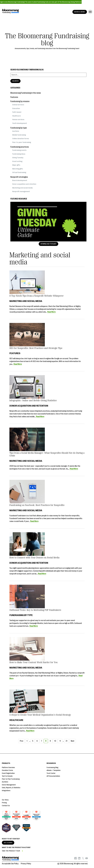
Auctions (16, 131)
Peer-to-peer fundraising (22, 142)
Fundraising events (19, 150)
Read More (51, 312)
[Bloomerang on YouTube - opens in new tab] (87, 859)
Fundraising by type (21, 615)
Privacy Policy (26, 864)
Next (73, 741)
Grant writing (17, 161)
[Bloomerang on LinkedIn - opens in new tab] (79, 859)
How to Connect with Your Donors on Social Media (34, 558)
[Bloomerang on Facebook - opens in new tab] (76, 859)
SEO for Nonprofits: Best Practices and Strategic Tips (36, 348)
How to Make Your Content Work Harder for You (33, 662)
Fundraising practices (20, 147)
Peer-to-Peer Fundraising (11, 779)
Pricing (4, 803)
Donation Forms (7, 770)
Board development (20, 180)
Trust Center (51, 773)
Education (16, 108)
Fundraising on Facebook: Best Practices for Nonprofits (37, 505)
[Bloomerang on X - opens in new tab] (83, 859)
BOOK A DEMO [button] (80, 12)
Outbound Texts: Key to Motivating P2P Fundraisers (35, 610)
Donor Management (9, 785)
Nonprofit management (21, 191)
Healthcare (16, 720)
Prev (22, 741)
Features (15, 353)
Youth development (20, 123)
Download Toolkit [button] (48, 244)
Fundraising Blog (52, 768)
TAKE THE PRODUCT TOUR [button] (11, 851)
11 (60, 741)
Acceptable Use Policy (10, 864)
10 (55, 741)
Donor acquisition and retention (29, 406)
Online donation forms (21, 139)
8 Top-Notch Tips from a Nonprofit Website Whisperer (37, 296)
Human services (18, 119)
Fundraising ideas (19, 154)
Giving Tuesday (18, 158)
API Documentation (53, 776)
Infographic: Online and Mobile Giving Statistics (33, 400)
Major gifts (16, 165)
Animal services (18, 105)
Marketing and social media (26, 301)
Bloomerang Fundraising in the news (26, 93)
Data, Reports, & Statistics (11, 788)
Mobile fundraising (19, 135)
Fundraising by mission (20, 101)
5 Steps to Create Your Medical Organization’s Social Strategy (40, 715)
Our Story (5, 800)
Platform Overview (8, 768)
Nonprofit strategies (19, 177)
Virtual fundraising (19, 172)
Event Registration (8, 773)
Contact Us (6, 806)
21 (67, 741)
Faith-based (17, 112)
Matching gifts (18, 169)
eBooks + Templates (54, 770)
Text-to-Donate (7, 776)
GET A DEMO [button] (8, 843)
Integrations (6, 791)
